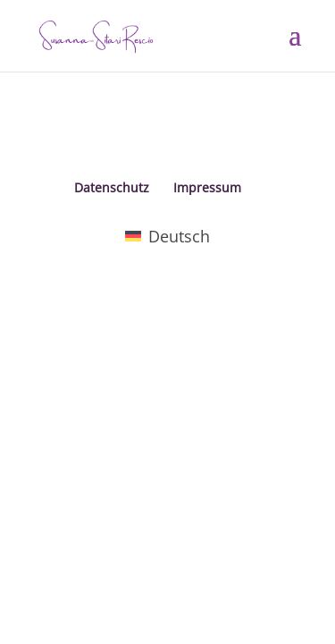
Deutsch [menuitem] (179, 236)
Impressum (207, 187)
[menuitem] (167, 236)
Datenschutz (112, 187)
